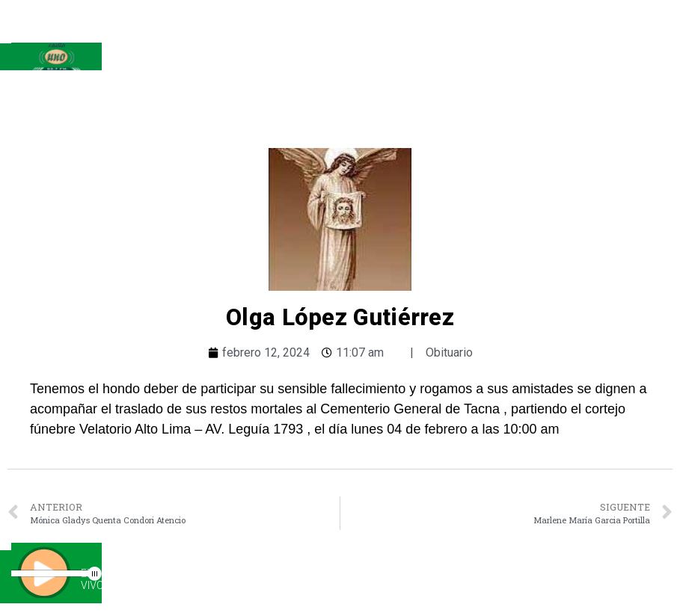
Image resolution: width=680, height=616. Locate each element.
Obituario (449, 352)
